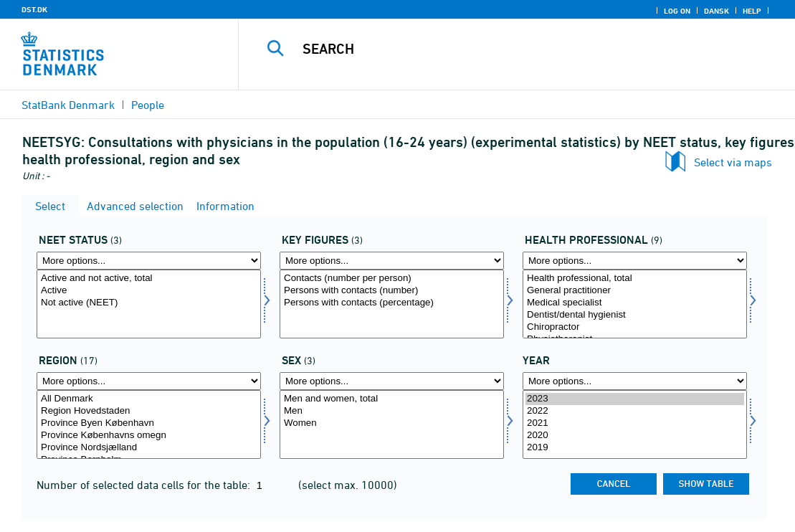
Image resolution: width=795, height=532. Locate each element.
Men (392, 411)
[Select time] (635, 424)
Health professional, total (635, 279)
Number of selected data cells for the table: (145, 485)
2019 (635, 448)
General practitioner (635, 291)
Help (752, 11)
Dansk (717, 11)
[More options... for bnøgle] (392, 261)
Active (149, 291)
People (148, 105)
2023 (635, 399)
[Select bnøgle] (392, 304)
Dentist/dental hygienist (635, 315)
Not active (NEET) (149, 303)
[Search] (516, 49)
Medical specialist (635, 303)
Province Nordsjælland (149, 448)
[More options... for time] (635, 381)
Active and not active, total (149, 279)
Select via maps (733, 162)
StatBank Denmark (68, 105)
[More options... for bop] (149, 381)
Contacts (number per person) (392, 279)
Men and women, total (392, 399)
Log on (677, 11)
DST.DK (34, 9)
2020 (635, 436)
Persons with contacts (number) (392, 291)
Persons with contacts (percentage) (392, 303)
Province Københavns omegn (149, 436)
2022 (635, 411)
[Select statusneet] (149, 304)
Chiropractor (635, 327)
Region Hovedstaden (149, 411)
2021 (635, 423)
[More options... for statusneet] (149, 261)
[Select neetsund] (635, 304)
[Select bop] (149, 424)
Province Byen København (149, 423)
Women (392, 423)
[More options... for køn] (392, 381)
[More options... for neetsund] (635, 261)
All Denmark (149, 399)
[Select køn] (392, 424)
